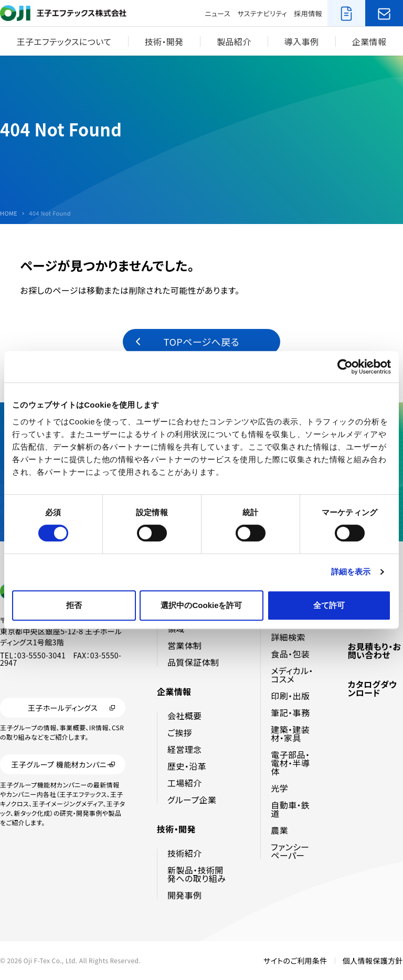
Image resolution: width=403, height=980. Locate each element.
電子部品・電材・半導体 (290, 763)
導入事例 (302, 41)
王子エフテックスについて (64, 41)
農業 (279, 830)
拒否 (74, 605)
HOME (9, 213)
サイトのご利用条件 (295, 961)
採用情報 (308, 13)
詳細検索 (288, 637)
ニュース (218, 13)
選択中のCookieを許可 (201, 605)
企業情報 (369, 41)
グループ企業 (192, 800)
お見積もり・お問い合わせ (375, 651)
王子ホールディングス (63, 708)
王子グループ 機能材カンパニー (62, 765)
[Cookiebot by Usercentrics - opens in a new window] (345, 367)
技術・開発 (164, 41)
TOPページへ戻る (201, 342)
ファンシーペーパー (290, 851)
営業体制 (185, 645)
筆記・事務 (290, 712)
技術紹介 (185, 853)
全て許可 (329, 605)
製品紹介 (234, 41)
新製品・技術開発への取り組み (197, 874)
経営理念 (185, 749)
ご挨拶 (180, 732)
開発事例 (185, 895)
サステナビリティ (262, 13)
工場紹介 (185, 783)
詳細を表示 (351, 572)
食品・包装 (290, 654)
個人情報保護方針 (373, 961)
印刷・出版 (290, 696)
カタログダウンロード (373, 688)
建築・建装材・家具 (290, 733)
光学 (279, 788)
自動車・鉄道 (290, 809)
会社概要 (185, 716)
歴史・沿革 (187, 766)
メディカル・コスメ (292, 675)
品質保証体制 (193, 662)
